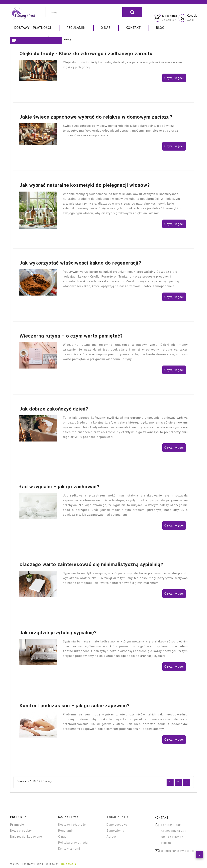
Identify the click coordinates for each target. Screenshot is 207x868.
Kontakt (133, 28)
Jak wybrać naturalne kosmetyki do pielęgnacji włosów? (85, 185)
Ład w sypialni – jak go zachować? (59, 487)
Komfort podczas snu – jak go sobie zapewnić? (74, 706)
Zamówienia (115, 831)
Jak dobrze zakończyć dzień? (54, 409)
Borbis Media (67, 864)
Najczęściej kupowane (26, 837)
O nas (106, 28)
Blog (160, 28)
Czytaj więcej (174, 78)
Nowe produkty (21, 831)
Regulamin (76, 28)
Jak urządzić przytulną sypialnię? (58, 633)
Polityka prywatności (73, 843)
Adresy (112, 837)
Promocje (17, 825)
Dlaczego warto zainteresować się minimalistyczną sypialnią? (91, 564)
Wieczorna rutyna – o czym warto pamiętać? (71, 336)
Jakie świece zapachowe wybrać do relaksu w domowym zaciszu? (96, 117)
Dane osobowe (117, 825)
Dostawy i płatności (33, 28)
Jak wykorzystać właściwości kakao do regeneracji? (80, 263)
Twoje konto (117, 817)
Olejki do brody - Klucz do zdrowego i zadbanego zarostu (86, 54)
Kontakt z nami (69, 849)
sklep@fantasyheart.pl (178, 851)
